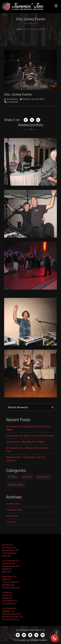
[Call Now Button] (54, 638)
